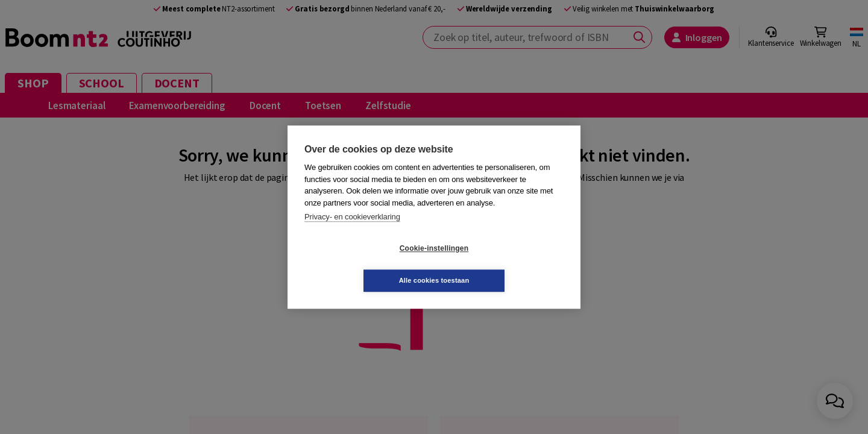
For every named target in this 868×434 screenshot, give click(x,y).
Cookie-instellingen (362, 265)
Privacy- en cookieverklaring (352, 233)
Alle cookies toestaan (506, 264)
